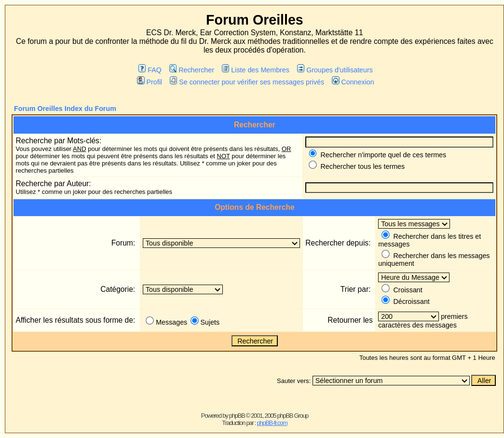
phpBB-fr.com (272, 423)
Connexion (353, 82)
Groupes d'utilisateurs (335, 70)
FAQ (150, 70)
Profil (150, 82)
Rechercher (192, 70)
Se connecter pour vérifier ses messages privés (247, 82)
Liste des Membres (256, 70)
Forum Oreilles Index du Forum (65, 109)
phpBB (237, 416)
